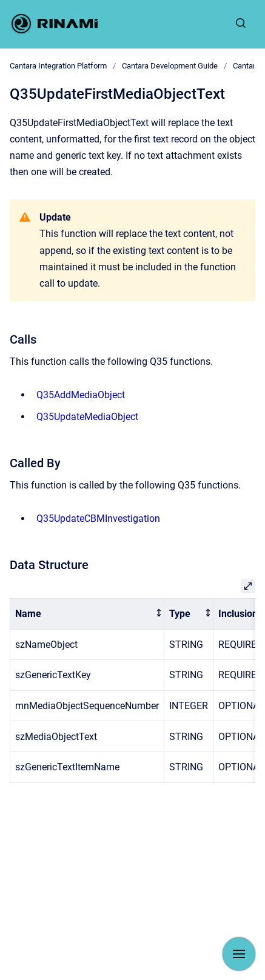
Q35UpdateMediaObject (87, 417)
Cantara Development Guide (170, 66)
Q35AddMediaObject (81, 395)
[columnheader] (87, 614)
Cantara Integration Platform (58, 66)
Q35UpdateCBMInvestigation (98, 518)
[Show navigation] (239, 954)
